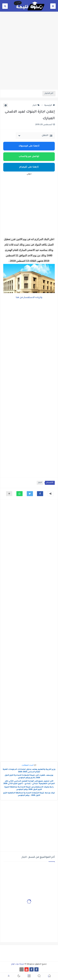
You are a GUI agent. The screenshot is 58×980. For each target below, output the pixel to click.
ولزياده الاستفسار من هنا (29, 298)
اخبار (36, 105)
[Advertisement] (29, 58)
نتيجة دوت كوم (18, 964)
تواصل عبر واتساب (29, 157)
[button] (40, 494)
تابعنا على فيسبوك (29, 146)
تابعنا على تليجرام (29, 167)
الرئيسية (50, 105)
